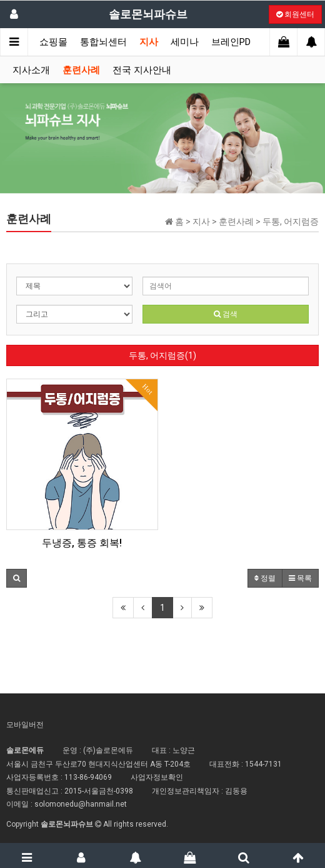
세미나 (185, 42)
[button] (17, 578)
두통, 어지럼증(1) (162, 355)
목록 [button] (300, 578)
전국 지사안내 (142, 70)
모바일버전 (25, 725)
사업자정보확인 (157, 777)
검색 (226, 314)
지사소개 (31, 70)
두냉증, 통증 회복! (82, 543)
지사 (149, 42)
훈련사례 (81, 70)
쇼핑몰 (53, 42)
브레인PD (231, 42)
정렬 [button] (265, 578)
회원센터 (295, 14)
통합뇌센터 (103, 42)
